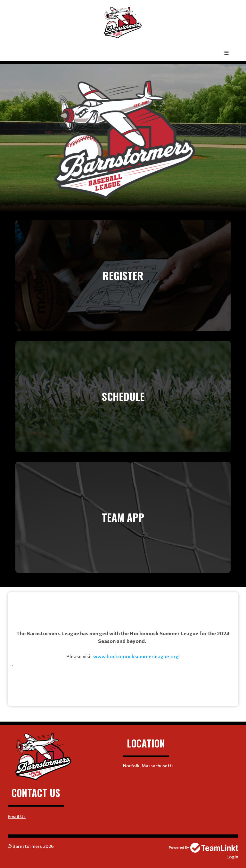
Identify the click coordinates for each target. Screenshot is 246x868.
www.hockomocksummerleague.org (136, 656)
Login (232, 857)
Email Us (17, 816)
